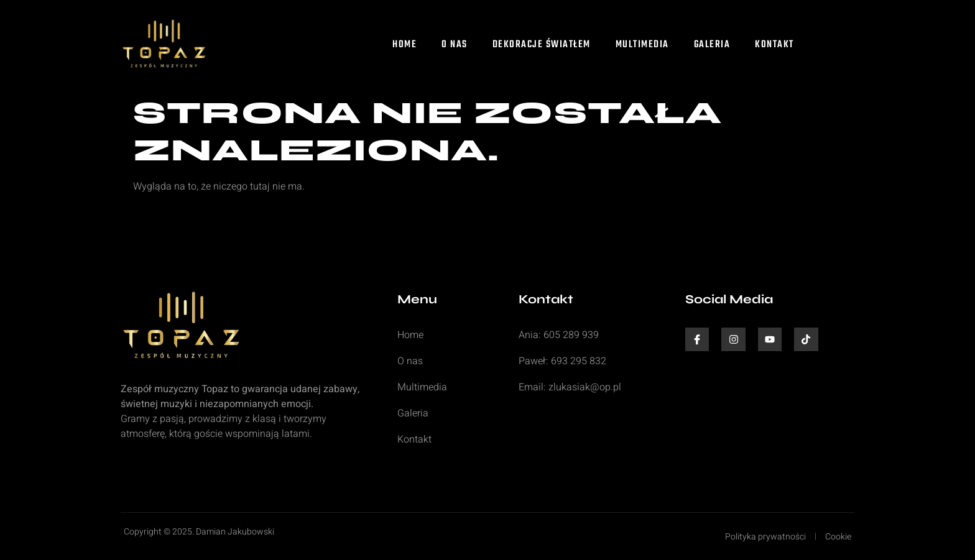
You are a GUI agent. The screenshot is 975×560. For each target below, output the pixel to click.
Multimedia (642, 45)
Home (404, 45)
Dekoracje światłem (542, 45)
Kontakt (774, 45)
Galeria (712, 45)
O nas (455, 45)
